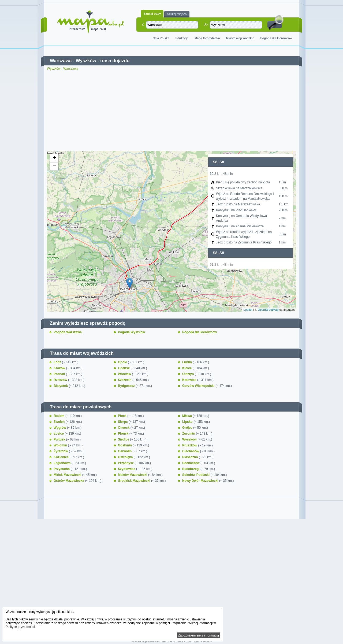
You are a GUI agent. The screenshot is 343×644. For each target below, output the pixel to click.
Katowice (190, 380)
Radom (59, 416)
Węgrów (60, 428)
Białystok (61, 386)
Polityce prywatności (20, 627)
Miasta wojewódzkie (240, 38)
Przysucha (62, 469)
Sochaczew (191, 463)
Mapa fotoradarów (207, 38)
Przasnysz (126, 463)
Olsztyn (189, 374)
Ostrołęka (126, 457)
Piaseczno (191, 457)
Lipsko (188, 422)
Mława (187, 416)
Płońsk (124, 434)
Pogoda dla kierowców (276, 38)
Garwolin (125, 451)
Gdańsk (124, 368)
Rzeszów (61, 380)
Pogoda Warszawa (68, 332)
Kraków (60, 368)
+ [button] (54, 158)
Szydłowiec (127, 469)
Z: (143, 24)
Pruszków (190, 445)
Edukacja (182, 38)
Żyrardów (61, 451)
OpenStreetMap (268, 310)
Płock (123, 416)
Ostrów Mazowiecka (69, 481)
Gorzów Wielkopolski (199, 386)
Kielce (187, 368)
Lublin (187, 362)
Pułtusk (60, 439)
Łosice (59, 434)
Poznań (60, 374)
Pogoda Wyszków (131, 332)
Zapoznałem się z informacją (198, 635)
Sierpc (123, 422)
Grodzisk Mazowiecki (135, 481)
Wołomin (61, 445)
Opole (123, 362)
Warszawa (61, 61)
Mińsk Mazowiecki (68, 475)
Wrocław (125, 374)
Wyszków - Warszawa (63, 69)
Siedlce (124, 439)
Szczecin (125, 380)
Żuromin (189, 434)
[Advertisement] (171, 111)
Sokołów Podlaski (196, 475)
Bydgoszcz (127, 386)
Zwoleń (60, 422)
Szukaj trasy (152, 14)
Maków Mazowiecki (133, 475)
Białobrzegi (191, 469)
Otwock (124, 428)
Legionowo (63, 463)
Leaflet (248, 310)
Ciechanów (191, 451)
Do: (206, 24)
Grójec (188, 428)
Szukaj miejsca (177, 14)
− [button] (54, 166)
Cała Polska (161, 38)
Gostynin (125, 445)
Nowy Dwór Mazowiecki (201, 481)
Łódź (58, 362)
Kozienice (61, 457)
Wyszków (86, 61)
